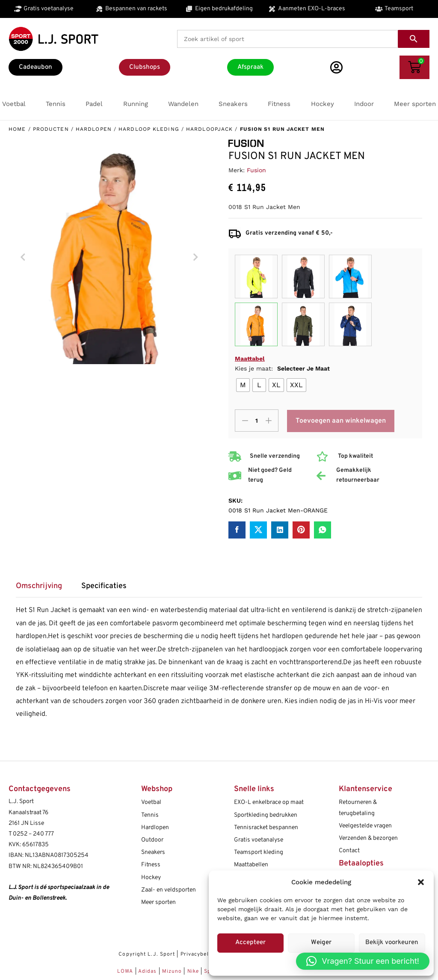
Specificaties (104, 586)
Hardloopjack (209, 129)
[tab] (43, 589)
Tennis (150, 815)
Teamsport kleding (259, 852)
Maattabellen (251, 865)
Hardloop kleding (149, 129)
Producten (51, 129)
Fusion (256, 170)
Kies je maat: (282, 368)
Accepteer (250, 943)
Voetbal (151, 802)
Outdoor (152, 840)
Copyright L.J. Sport (147, 954)
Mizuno (173, 971)
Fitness (151, 865)
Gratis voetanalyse (259, 840)
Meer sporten (158, 902)
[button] (421, 882)
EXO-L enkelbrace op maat (269, 802)
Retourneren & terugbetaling (358, 808)
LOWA (126, 971)
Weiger (321, 943)
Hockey (151, 878)
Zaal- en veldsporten (169, 890)
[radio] (243, 385)
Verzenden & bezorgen (368, 838)
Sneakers (153, 852)
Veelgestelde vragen (365, 826)
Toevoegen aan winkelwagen (341, 421)
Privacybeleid (199, 954)
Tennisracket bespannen (266, 828)
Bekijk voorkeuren (392, 943)
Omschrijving (39, 586)
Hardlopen (94, 129)
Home (17, 129)
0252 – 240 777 (33, 834)
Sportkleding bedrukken (266, 815)
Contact (349, 851)
